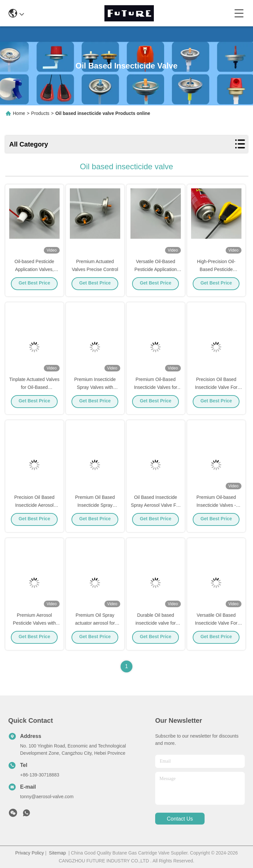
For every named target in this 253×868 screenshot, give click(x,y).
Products (40, 113)
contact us (180, 819)
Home (19, 113)
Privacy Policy (29, 853)
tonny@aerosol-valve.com (47, 797)
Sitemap (57, 853)
